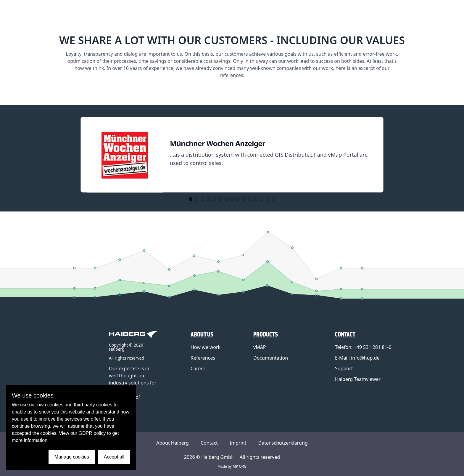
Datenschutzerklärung (283, 443)
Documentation (271, 358)
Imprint (238, 443)
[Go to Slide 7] (226, 199)
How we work (206, 347)
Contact (209, 443)
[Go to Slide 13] (262, 199)
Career (198, 368)
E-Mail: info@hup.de (357, 358)
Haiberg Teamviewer (358, 379)
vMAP (260, 347)
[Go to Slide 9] (238, 199)
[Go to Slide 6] (220, 199)
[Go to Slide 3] (202, 199)
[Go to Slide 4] (208, 199)
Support (344, 368)
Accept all (114, 457)
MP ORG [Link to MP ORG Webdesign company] (240, 466)
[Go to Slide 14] (268, 199)
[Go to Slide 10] (244, 199)
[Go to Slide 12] (256, 199)
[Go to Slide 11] (250, 199)
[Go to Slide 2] (196, 199)
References (203, 358)
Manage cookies (72, 457)
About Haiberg (173, 443)
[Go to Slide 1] (191, 199)
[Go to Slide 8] (232, 199)
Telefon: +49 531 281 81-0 (363, 347)
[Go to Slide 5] (214, 199)
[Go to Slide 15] (273, 199)
